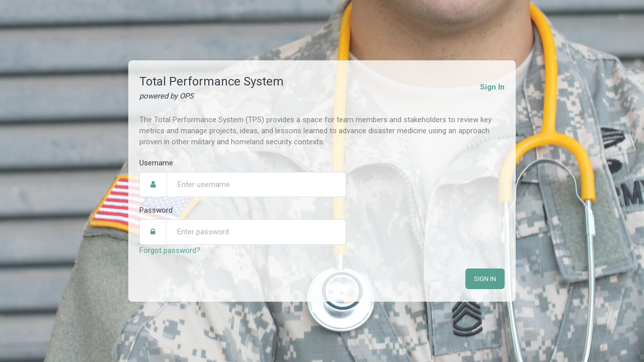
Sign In (492, 86)
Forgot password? (170, 249)
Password (156, 210)
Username (156, 162)
